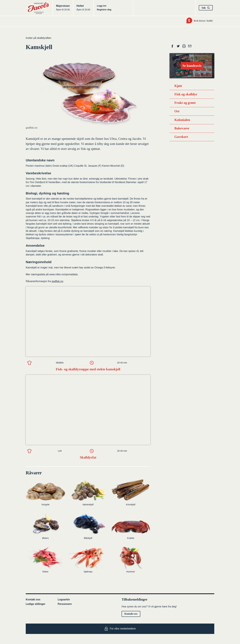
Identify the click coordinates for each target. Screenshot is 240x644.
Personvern (65, 604)
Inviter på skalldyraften (39, 38)
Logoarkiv (64, 600)
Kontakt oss (33, 600)
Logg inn (102, 6)
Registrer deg (104, 10)
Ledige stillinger (36, 604)
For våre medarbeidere (120, 629)
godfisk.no (57, 281)
